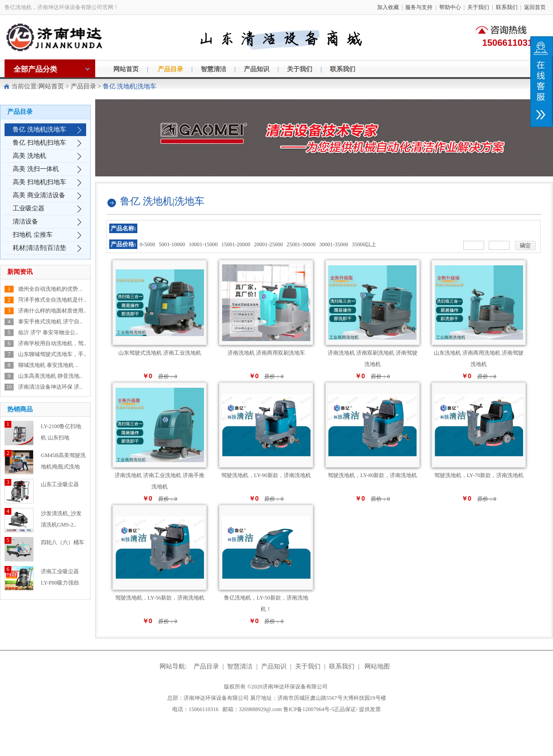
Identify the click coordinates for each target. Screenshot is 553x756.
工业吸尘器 (29, 208)
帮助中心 (450, 7)
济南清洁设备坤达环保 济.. (50, 387)
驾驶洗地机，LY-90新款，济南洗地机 (266, 475)
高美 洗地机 (29, 156)
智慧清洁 (213, 69)
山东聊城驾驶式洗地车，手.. (52, 354)
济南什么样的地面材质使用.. (52, 311)
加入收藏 (388, 7)
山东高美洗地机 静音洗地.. (50, 376)
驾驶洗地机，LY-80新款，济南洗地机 (372, 475)
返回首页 (535, 7)
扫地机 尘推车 (33, 235)
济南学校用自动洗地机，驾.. (52, 343)
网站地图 (377, 666)
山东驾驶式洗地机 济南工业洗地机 (160, 353)
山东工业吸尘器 (60, 484)
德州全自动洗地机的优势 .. (50, 289)
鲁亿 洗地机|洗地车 (39, 129)
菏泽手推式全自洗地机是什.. (52, 300)
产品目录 (170, 69)
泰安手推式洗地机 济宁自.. (50, 322)
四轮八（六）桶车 (63, 542)
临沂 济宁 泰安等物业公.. (48, 332)
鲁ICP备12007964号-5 (332, 709)
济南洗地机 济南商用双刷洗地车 (266, 353)
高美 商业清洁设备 (39, 195)
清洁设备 (25, 222)
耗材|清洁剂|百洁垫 (39, 248)
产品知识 (257, 69)
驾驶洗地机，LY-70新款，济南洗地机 (479, 475)
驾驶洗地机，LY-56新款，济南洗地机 (160, 598)
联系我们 (507, 7)
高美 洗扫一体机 (36, 169)
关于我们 (478, 7)
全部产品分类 (35, 69)
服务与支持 (419, 7)
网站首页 (126, 69)
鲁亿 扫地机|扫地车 (39, 143)
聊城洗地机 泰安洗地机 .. (48, 365)
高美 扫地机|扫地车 (39, 182)
